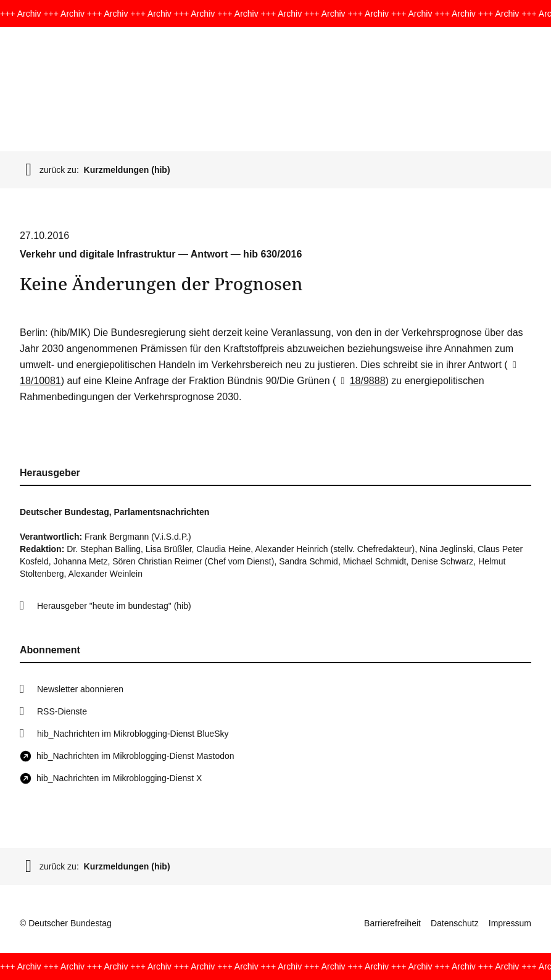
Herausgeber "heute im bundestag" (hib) (114, 606)
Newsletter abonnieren (80, 689)
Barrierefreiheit (392, 923)
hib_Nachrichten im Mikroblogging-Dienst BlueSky (133, 734)
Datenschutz (455, 923)
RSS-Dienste (62, 711)
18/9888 (360, 381)
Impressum (510, 923)
